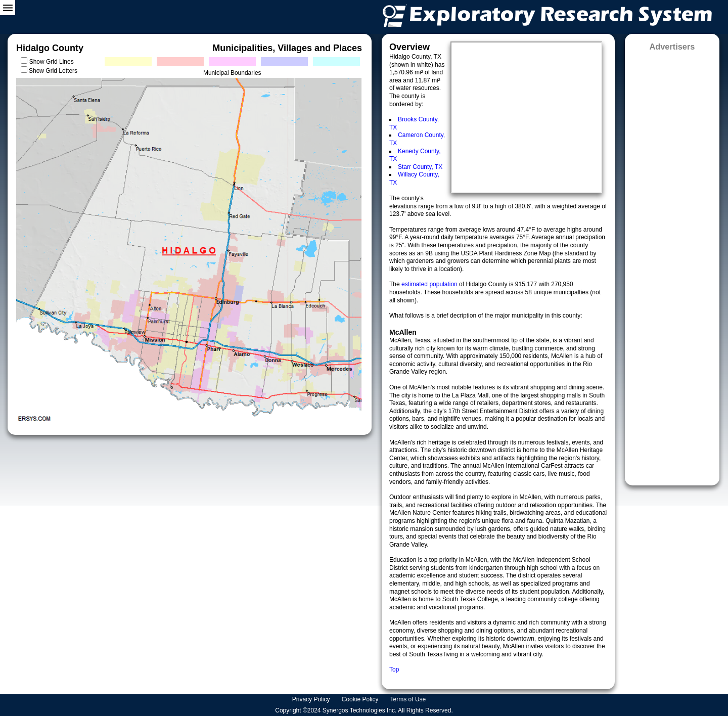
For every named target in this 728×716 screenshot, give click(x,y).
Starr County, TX (420, 167)
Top (394, 669)
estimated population (430, 284)
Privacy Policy (312, 699)
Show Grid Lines (53, 62)
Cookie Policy (361, 699)
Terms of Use (409, 699)
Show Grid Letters (53, 71)
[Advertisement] (672, 265)
